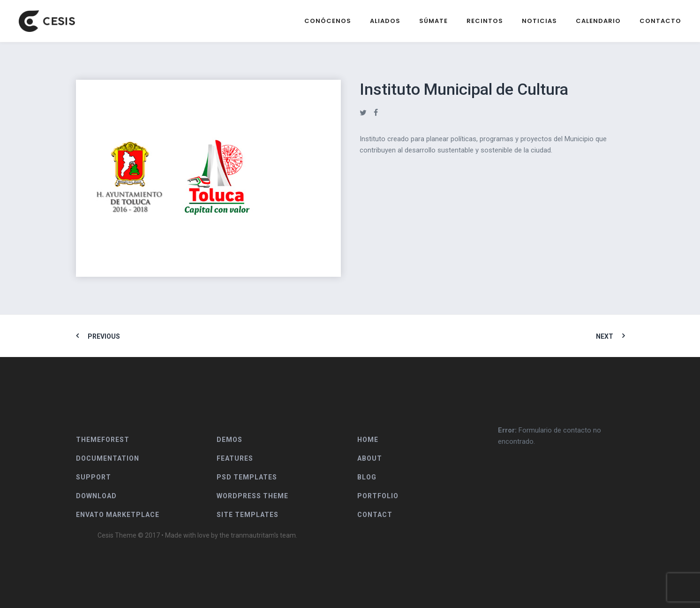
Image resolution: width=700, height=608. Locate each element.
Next (605, 336)
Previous (104, 336)
